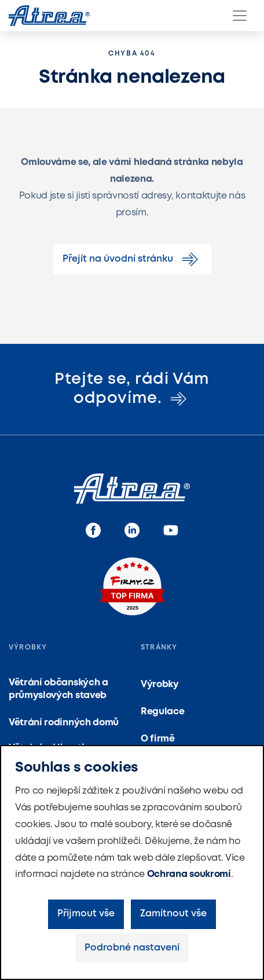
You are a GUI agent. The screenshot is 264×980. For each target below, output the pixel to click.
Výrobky (160, 684)
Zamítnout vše (173, 914)
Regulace (162, 712)
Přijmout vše (86, 914)
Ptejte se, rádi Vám (132, 389)
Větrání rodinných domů (64, 723)
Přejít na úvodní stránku (132, 259)
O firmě (158, 739)
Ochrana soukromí (189, 874)
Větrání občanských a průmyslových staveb (58, 689)
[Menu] (240, 16)
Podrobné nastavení (132, 948)
